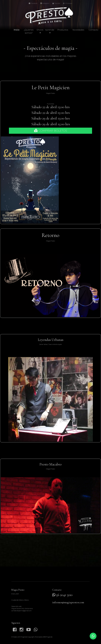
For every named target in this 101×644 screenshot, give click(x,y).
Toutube (56, 3)
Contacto (93, 30)
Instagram (45, 3)
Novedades (78, 30)
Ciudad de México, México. (20, 600)
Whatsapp (68, 3)
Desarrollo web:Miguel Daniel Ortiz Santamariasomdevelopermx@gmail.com (22, 609)
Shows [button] (40, 30)
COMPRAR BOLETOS (51, 130)
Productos (63, 30)
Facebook (33, 3)
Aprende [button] (50, 30)
